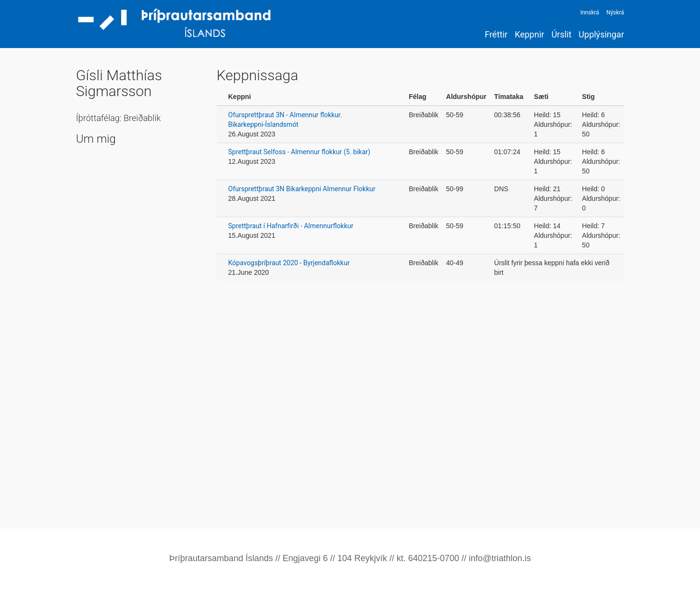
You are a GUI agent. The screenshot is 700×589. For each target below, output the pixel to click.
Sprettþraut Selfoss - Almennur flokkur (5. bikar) (300, 152)
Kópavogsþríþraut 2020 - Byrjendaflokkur (289, 263)
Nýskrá (615, 12)
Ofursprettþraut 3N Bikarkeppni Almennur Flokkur (302, 189)
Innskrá (590, 12)
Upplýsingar (601, 34)
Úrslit (562, 34)
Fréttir (496, 34)
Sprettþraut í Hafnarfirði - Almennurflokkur (291, 226)
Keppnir (530, 34)
